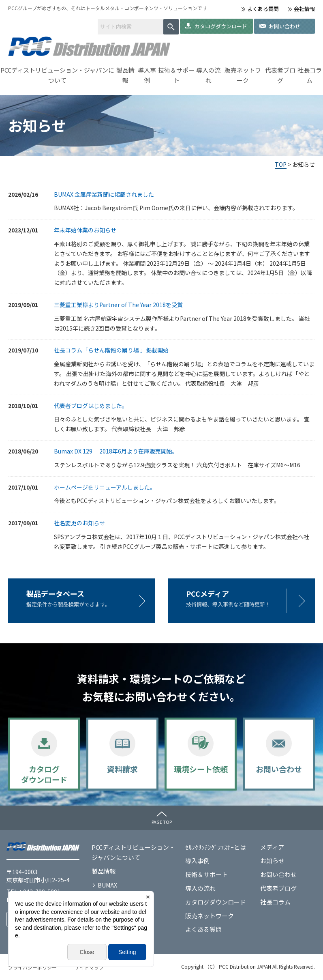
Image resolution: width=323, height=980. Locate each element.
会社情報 (304, 9)
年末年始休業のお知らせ (85, 230)
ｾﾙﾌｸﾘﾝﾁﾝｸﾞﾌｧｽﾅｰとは (216, 847)
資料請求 (122, 769)
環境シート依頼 (201, 769)
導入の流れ (208, 75)
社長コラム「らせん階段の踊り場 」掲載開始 (111, 350)
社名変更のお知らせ (79, 523)
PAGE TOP (162, 822)
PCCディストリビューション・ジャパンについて (57, 75)
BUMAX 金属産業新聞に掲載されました (104, 194)
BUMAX (107, 885)
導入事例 (147, 75)
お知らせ (272, 861)
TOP (281, 164)
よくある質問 (263, 9)
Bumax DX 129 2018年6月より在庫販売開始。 (116, 451)
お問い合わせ (284, 26)
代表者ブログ (280, 75)
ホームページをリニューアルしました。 (105, 487)
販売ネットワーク (243, 75)
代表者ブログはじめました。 (91, 406)
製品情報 (125, 75)
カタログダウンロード (221, 26)
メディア (272, 847)
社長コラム (310, 75)
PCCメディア (207, 593)
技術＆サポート (176, 75)
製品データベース (55, 593)
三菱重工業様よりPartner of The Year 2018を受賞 (118, 305)
